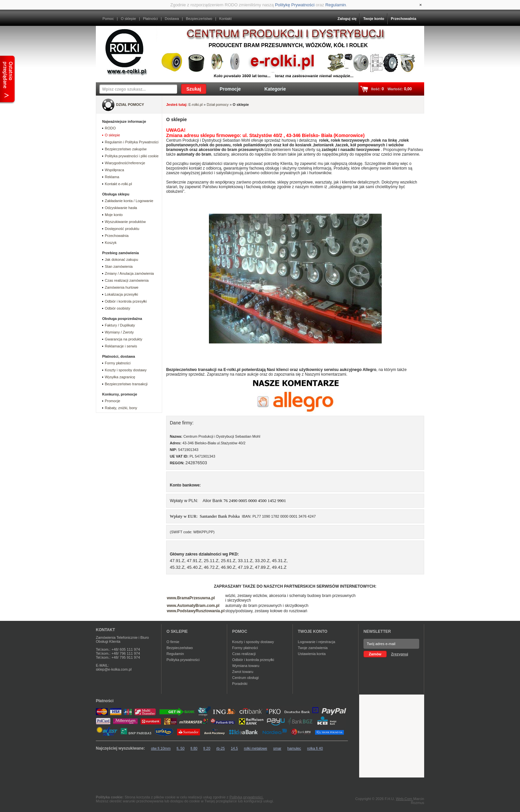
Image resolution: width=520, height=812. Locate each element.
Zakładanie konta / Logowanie (129, 201)
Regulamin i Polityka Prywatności (132, 142)
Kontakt (225, 19)
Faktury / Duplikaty (120, 325)
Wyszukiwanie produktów (125, 222)
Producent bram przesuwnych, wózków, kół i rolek (288, 45)
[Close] (421, 5)
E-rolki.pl (195, 105)
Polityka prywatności (183, 660)
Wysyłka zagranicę (120, 377)
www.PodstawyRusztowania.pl (196, 611)
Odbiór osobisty (117, 308)
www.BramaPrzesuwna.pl (191, 598)
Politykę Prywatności (295, 5)
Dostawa (172, 19)
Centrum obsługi (245, 678)
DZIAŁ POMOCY (130, 105)
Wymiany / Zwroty (119, 332)
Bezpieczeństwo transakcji (126, 384)
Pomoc (108, 19)
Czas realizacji (244, 654)
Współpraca (114, 170)
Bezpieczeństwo (199, 19)
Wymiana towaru (246, 666)
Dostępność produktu (122, 229)
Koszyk (111, 243)
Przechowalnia (404, 19)
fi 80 (194, 748)
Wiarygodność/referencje (125, 163)
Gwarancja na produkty (124, 339)
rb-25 (221, 748)
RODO (110, 128)
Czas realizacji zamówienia (127, 280)
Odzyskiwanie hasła (121, 208)
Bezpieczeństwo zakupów (126, 149)
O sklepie (128, 19)
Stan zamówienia (119, 266)
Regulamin (336, 5)
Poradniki (240, 684)
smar (277, 748)
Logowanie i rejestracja (317, 642)
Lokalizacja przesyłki (121, 294)
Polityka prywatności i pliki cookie (132, 156)
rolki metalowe (255, 748)
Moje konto (114, 215)
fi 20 (207, 748)
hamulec (294, 748)
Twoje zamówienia (313, 648)
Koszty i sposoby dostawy (126, 370)
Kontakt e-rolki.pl (118, 184)
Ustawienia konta (312, 654)
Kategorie (275, 89)
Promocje (230, 89)
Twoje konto (374, 19)
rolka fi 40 (315, 748)
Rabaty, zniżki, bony (121, 408)
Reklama (112, 177)
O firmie (173, 642)
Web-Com (405, 799)
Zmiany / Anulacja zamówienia (129, 273)
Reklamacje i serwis (121, 346)
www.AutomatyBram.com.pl (193, 606)
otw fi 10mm (161, 748)
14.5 (234, 748)
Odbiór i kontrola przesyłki (126, 301)
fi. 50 (181, 748)
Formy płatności (118, 363)
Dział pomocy (218, 105)
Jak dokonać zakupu (121, 259)
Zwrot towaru (243, 672)
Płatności (150, 19)
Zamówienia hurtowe (122, 287)
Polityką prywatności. (247, 797)
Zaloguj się (347, 19)
